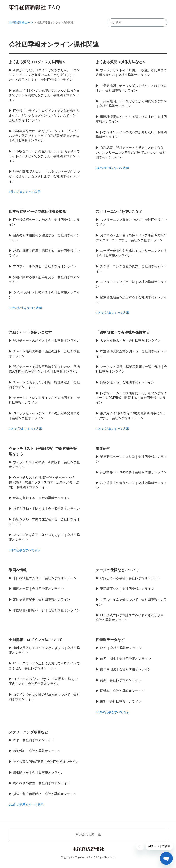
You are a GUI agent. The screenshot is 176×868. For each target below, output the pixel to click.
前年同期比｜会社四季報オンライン (125, 669)
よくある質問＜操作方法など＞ (121, 62)
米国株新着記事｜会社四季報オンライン (42, 600)
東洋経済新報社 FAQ (21, 23)
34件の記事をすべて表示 (112, 168)
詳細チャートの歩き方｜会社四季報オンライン (46, 340)
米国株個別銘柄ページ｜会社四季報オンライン (46, 610)
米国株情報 (18, 570)
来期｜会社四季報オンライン (121, 702)
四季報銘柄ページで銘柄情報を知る (37, 212)
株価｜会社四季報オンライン (34, 740)
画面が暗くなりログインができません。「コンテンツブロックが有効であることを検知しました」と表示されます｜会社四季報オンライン (44, 75)
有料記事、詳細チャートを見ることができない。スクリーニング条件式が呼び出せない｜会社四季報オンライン (131, 152)
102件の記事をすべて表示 (26, 804)
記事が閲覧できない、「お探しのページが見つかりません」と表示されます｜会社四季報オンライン (44, 176)
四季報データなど (110, 640)
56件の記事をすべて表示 (112, 712)
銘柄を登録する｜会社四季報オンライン (42, 498)
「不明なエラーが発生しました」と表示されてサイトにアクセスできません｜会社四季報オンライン (44, 156)
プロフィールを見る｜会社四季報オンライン (45, 266)
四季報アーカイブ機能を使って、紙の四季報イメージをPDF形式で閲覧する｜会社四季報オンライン (131, 398)
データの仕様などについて (117, 570)
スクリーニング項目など (28, 732)
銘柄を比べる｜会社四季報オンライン (127, 382)
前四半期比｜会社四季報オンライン (125, 659)
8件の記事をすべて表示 (24, 192)
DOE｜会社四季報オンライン (121, 648)
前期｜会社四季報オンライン (121, 680)
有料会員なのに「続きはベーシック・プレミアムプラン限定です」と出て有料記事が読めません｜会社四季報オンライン (44, 136)
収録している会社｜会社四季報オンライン (130, 578)
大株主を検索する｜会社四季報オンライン (130, 340)
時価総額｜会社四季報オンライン (37, 751)
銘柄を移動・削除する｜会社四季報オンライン (46, 509)
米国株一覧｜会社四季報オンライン (38, 589)
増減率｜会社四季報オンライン (122, 691)
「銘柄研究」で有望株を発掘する (123, 332)
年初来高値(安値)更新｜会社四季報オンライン (46, 762)
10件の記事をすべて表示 (112, 313)
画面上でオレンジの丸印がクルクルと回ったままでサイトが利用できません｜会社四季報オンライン (44, 95)
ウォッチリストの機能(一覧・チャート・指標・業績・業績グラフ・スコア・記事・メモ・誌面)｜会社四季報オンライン (44, 482)
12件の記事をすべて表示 (25, 308)
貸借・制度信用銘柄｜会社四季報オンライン (45, 794)
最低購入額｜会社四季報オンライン (38, 772)
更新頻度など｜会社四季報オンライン (127, 589)
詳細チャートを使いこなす (30, 332)
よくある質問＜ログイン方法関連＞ (37, 62)
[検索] (137, 22)
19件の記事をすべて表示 (112, 429)
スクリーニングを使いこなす (119, 212)
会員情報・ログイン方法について (36, 640)
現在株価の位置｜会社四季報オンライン (42, 783)
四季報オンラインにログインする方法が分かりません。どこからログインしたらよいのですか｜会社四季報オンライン (44, 115)
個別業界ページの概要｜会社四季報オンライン (133, 472)
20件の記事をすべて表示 (25, 429)
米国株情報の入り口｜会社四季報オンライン (45, 578)
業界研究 (103, 449)
